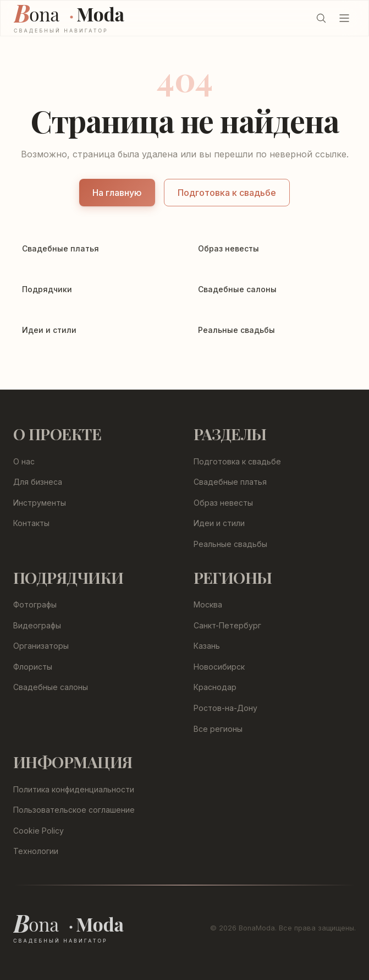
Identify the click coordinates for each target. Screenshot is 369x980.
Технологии (36, 851)
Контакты (31, 523)
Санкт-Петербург (227, 625)
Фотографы (35, 604)
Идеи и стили (219, 523)
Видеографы (37, 625)
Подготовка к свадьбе (227, 193)
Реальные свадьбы (230, 544)
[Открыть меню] (344, 18)
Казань (207, 646)
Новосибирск (219, 667)
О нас (24, 461)
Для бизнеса (38, 482)
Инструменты (40, 503)
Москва (208, 604)
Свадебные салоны (51, 687)
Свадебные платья (230, 482)
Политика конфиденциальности (74, 789)
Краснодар (215, 687)
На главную (117, 193)
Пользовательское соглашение (74, 810)
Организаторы (41, 646)
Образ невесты (223, 503)
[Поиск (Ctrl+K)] (321, 18)
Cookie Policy (38, 831)
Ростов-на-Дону (225, 708)
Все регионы (218, 729)
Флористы (33, 667)
